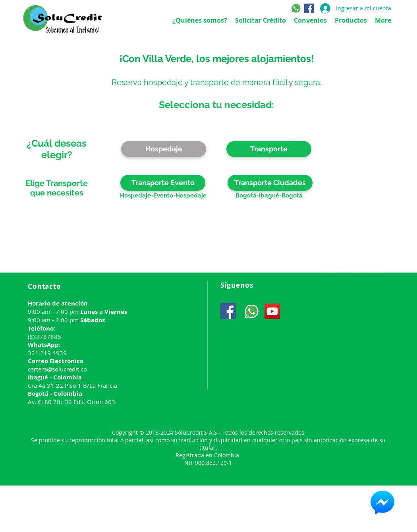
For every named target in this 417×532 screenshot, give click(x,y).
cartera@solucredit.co (354, 268)
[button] (269, 149)
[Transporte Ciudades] (270, 183)
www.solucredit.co (132, 267)
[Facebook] (309, 8)
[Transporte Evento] (163, 183)
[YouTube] (272, 311)
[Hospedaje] (164, 149)
